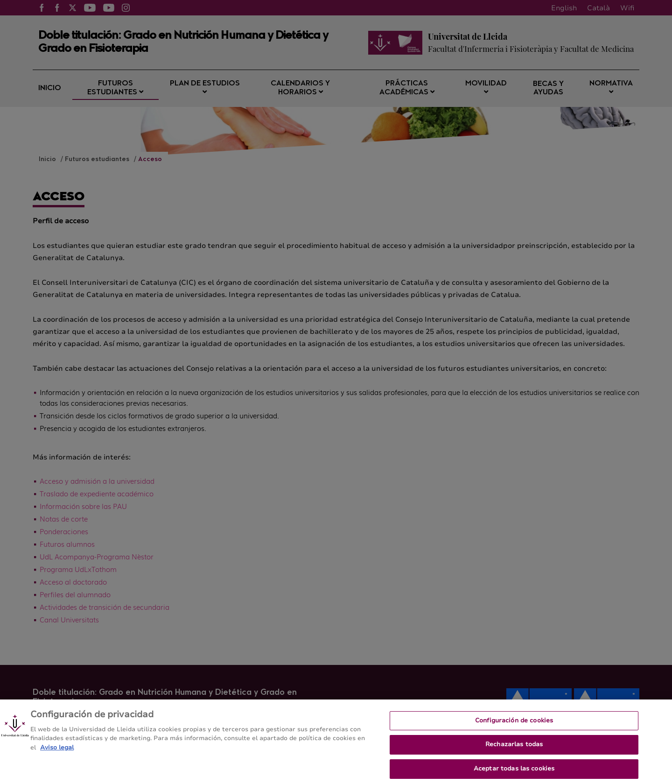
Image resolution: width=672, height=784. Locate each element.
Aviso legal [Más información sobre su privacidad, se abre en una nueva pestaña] (57, 751)
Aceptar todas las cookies (514, 772)
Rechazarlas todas (514, 749)
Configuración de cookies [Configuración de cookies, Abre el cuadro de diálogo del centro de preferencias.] (514, 724)
